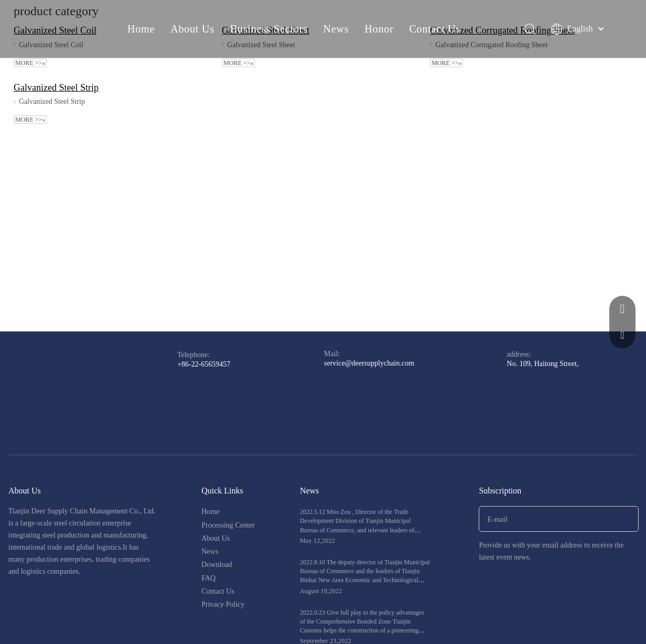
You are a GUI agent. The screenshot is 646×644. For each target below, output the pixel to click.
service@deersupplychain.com (369, 363)
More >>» (30, 63)
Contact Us (434, 29)
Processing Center (228, 525)
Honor (379, 29)
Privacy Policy (223, 604)
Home (141, 29)
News (336, 29)
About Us (192, 29)
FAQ (208, 578)
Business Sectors (269, 29)
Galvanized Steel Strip (56, 88)
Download (217, 565)
